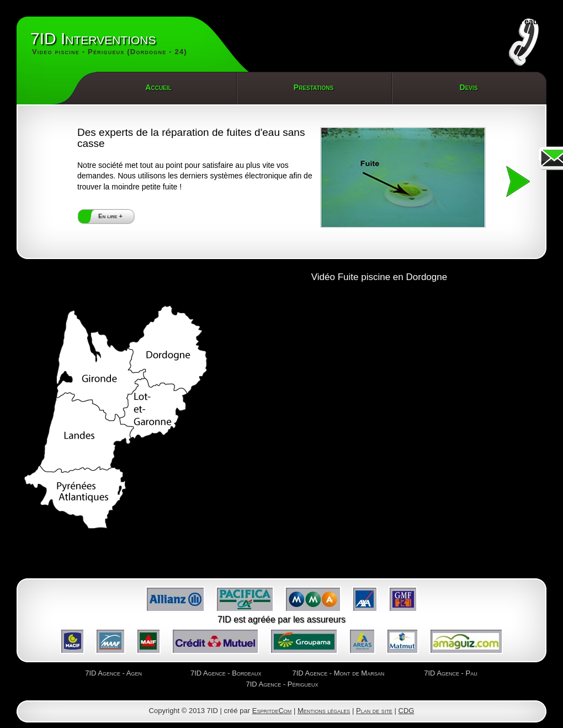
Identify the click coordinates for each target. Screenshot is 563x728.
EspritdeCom (272, 711)
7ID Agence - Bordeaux (226, 673)
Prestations (314, 87)
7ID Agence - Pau (451, 673)
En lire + (110, 216)
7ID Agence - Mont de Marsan (338, 673)
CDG (407, 711)
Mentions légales (324, 711)
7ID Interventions (109, 43)
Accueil (158, 87)
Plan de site (374, 711)
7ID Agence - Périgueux (282, 684)
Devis (469, 87)
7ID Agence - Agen (113, 673)
